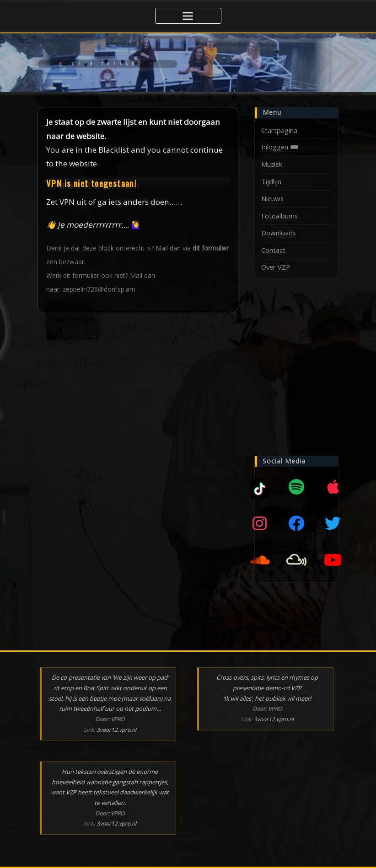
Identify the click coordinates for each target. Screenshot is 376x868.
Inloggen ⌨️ (280, 147)
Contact (273, 250)
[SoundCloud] (260, 559)
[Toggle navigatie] (188, 16)
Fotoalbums (279, 216)
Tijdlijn (271, 181)
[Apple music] (333, 486)
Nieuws (272, 198)
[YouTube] (333, 559)
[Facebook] (296, 523)
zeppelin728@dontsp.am (99, 289)
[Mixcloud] (260, 486)
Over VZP (276, 266)
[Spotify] (296, 486)
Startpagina (279, 130)
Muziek (272, 164)
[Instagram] (260, 523)
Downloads (279, 233)
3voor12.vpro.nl (116, 729)
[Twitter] (333, 523)
